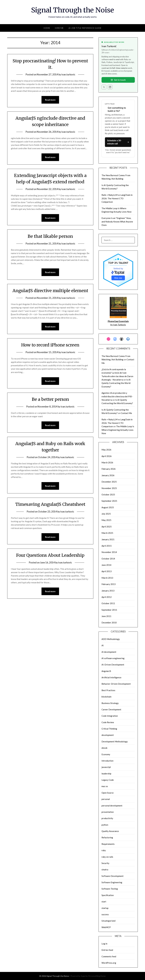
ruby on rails (107, 857)
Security (105, 863)
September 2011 (109, 610)
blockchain (106, 697)
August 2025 (108, 507)
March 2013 (107, 578)
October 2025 (108, 495)
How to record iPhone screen (50, 345)
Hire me (118, 278)
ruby (104, 850)
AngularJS (106, 671)
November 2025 (109, 488)
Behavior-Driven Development (116, 684)
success (105, 914)
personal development (112, 806)
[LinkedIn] (110, 87)
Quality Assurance (110, 831)
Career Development (111, 709)
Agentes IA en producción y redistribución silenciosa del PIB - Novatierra (117, 396)
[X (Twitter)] (104, 87)
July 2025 (106, 514)
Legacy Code (108, 780)
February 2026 (109, 469)
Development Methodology (115, 741)
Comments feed (109, 956)
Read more (50, 100)
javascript (106, 767)
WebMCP (106, 927)
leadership (106, 774)
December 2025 (109, 482)
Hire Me (59, 28)
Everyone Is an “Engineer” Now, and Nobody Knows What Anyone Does (117, 222)
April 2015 (107, 546)
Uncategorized (108, 921)
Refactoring (107, 837)
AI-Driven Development (113, 665)
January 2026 (108, 475)
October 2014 (108, 559)
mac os (105, 786)
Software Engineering (112, 882)
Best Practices (108, 690)
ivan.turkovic (68, 74)
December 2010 (109, 623)
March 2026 (107, 462)
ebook (104, 748)
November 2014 (109, 552)
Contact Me (126, 413)
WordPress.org (109, 963)
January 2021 (108, 539)
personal (106, 799)
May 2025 (106, 520)
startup (105, 908)
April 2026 (107, 456)
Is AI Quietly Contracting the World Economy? (116, 383)
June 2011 (106, 616)
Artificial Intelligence (111, 677)
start (104, 902)
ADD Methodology (111, 639)
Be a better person (50, 399)
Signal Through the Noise (73, 10)
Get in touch (118, 80)
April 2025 (107, 527)
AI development (109, 652)
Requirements (108, 844)
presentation (108, 812)
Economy (106, 754)
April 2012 (107, 597)
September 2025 (109, 501)
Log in (104, 944)
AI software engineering (113, 658)
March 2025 (107, 533)
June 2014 (106, 565)
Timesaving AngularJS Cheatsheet (50, 504)
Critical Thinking (109, 729)
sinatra (105, 869)
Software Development (113, 876)
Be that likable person (50, 236)
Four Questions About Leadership (50, 555)
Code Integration (110, 716)
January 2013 (108, 591)
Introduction (107, 761)
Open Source (108, 793)
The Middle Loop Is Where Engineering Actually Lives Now (118, 430)
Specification (108, 895)
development (108, 735)
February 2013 (109, 584)
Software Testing (110, 889)
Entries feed (107, 950)
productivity (107, 818)
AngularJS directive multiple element (50, 291)
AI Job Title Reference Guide (85, 28)
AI (103, 645)
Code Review (108, 722)
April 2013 (107, 571)
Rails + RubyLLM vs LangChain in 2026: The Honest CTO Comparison (117, 198)
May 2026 (106, 450)
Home (47, 28)
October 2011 (108, 603)
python (105, 825)
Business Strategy (110, 703)
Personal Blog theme (97, 976)
